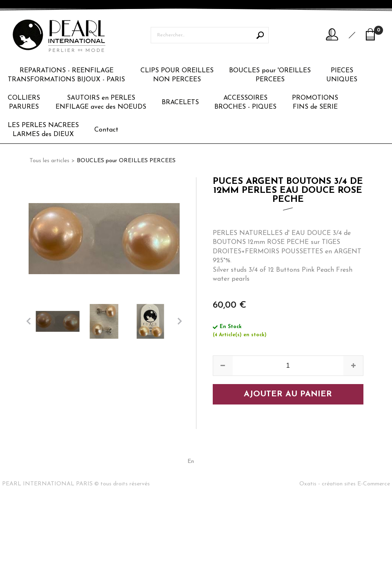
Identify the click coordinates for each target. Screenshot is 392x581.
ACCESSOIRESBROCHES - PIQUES (245, 103)
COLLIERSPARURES (24, 103)
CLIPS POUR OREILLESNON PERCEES (177, 75)
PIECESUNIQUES (342, 75)
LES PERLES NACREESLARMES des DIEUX (43, 130)
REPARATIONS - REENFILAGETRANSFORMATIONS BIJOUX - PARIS (66, 75)
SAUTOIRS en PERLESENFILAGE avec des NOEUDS (101, 103)
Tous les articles (49, 161)
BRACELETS (180, 103)
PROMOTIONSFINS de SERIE (315, 103)
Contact (106, 130)
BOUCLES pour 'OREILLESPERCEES (270, 75)
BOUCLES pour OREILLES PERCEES (126, 161)
